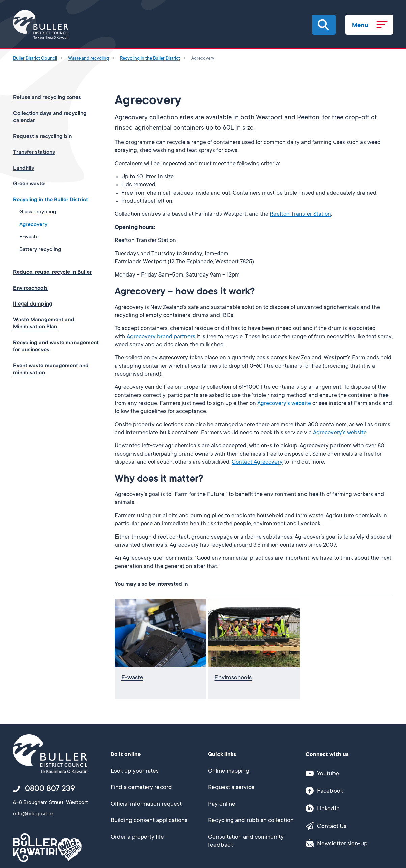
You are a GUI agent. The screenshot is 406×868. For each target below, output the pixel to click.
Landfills (24, 168)
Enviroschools (30, 288)
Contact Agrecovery (257, 462)
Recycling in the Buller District (51, 200)
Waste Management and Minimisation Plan (44, 324)
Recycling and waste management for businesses (56, 346)
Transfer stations (34, 152)
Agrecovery (33, 225)
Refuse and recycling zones (47, 98)
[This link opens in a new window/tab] (345, 773)
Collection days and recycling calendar (50, 117)
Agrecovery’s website (284, 404)
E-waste (29, 237)
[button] (323, 25)
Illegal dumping (33, 304)
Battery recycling (40, 250)
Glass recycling (38, 212)
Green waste (29, 184)
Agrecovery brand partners (161, 337)
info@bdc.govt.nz (33, 814)
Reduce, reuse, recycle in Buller (52, 272)
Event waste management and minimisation (51, 369)
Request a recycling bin (42, 137)
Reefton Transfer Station (300, 215)
